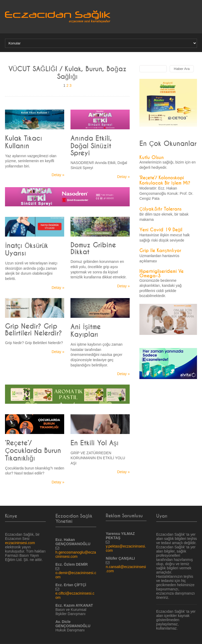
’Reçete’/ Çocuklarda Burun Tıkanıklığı (33, 451)
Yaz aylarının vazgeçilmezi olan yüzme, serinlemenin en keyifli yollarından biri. (31, 161)
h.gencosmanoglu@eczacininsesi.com (76, 554)
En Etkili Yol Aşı (95, 443)
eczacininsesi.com (20, 543)
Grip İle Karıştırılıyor (160, 251)
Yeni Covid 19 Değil (161, 230)
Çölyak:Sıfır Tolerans (160, 209)
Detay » (58, 175)
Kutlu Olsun (151, 158)
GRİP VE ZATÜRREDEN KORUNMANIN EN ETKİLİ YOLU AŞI (98, 458)
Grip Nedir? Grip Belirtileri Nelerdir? (34, 330)
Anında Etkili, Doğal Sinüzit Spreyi (91, 146)
